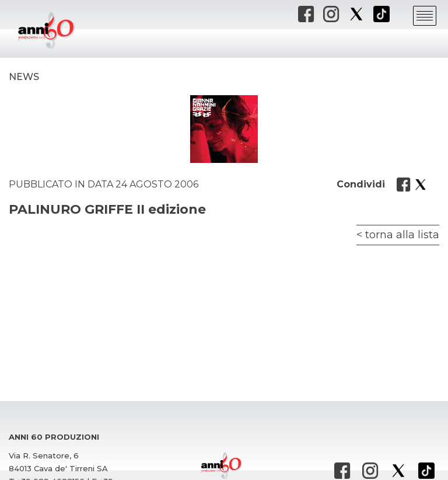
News (24, 77)
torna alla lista (402, 235)
